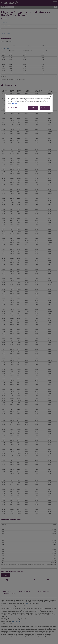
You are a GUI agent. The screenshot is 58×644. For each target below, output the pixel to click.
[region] (29, 103)
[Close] (50, 96)
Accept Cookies (45, 108)
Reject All (33, 108)
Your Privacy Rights (12, 108)
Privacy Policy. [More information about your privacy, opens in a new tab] (14, 103)
